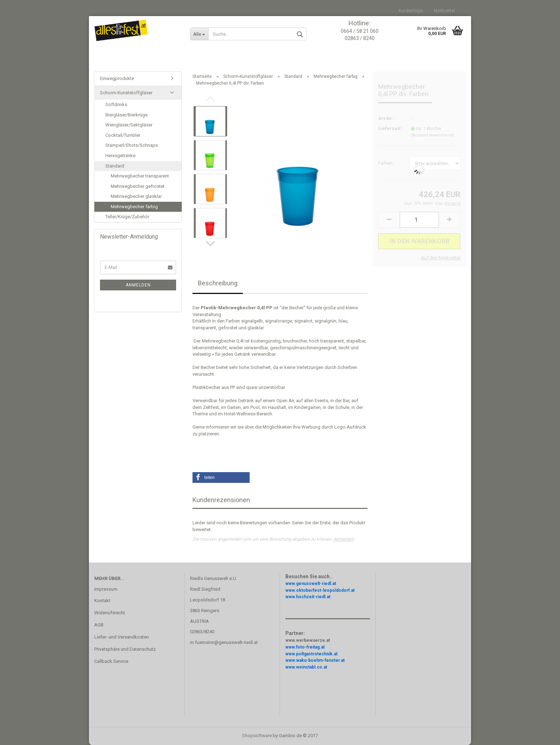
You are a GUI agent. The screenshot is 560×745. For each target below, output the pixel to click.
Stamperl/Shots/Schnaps (132, 145)
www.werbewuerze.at (308, 640)
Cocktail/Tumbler (123, 135)
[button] (221, 477)
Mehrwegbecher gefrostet (138, 186)
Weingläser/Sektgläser (129, 125)
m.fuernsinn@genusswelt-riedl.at (224, 642)
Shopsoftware (257, 736)
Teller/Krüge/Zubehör (127, 217)
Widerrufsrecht (110, 613)
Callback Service (111, 661)
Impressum (106, 589)
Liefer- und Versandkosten (122, 637)
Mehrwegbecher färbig (134, 207)
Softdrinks (116, 104)
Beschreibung (218, 283)
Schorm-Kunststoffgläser (126, 93)
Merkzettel (444, 11)
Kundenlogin (411, 11)
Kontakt (102, 601)
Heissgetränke (120, 156)
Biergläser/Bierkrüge (126, 115)
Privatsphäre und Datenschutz (125, 649)
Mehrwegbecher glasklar (136, 196)
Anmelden (344, 539)
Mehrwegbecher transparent (140, 176)
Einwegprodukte (117, 78)
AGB (99, 625)
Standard (115, 166)
